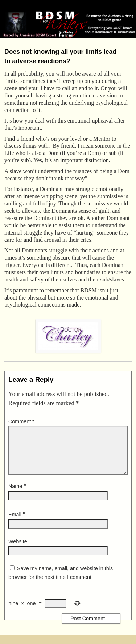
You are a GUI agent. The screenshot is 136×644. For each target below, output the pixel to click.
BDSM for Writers (39, 6)
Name (18, 495)
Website (18, 550)
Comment (22, 421)
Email (18, 523)
